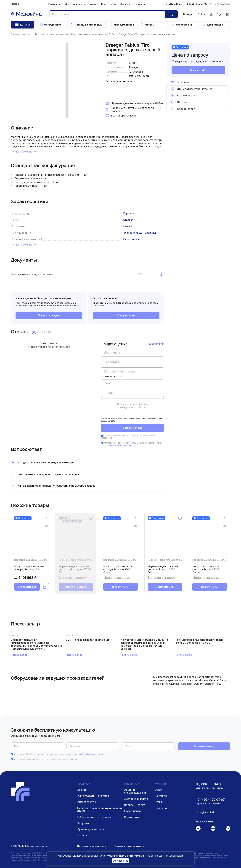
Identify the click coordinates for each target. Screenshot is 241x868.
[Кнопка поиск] (171, 14)
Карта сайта (132, 817)
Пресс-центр (108, 4)
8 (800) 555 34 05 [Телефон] (197, 4)
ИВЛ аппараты (86, 802)
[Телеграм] (198, 828)
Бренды (188, 14)
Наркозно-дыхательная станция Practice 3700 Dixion (118, 569)
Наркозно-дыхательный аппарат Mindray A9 (29, 568)
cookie (95, 856)
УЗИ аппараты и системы (93, 796)
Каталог (82, 835)
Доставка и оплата (75, 4)
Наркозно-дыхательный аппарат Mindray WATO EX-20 (76, 569)
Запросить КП (198, 70)
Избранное (179, 62)
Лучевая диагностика (91, 829)
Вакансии (125, 4)
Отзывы (160, 802)
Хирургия (83, 823)
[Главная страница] (26, 14)
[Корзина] (228, 14)
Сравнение (198, 62)
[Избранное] (219, 14)
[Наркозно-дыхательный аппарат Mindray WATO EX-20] (76, 538)
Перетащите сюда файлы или (132, 406)
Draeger (134, 67)
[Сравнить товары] (211, 14)
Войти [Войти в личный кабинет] (201, 14)
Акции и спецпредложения (136, 791)
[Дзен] (213, 828)
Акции (93, 4)
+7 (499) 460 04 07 (210, 800)
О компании (54, 4)
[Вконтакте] (228, 828)
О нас (158, 790)
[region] (132, 381)
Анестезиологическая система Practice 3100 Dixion (206, 569)
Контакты (140, 4)
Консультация (126, 315)
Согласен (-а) (120, 861)
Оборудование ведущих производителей (60, 678)
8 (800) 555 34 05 (209, 784)
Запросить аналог (76, 587)
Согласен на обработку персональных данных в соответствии (132, 444)
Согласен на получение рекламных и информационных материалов (128, 437)
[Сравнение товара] (46, 526)
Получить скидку (49, 315)
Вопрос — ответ (134, 805)
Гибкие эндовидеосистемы (94, 817)
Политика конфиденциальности (92, 846)
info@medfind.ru (175, 4)
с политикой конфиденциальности (119, 445)
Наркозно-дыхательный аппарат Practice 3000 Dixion (163, 569)
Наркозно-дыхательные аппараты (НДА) (37, 560)
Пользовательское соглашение (129, 846)
